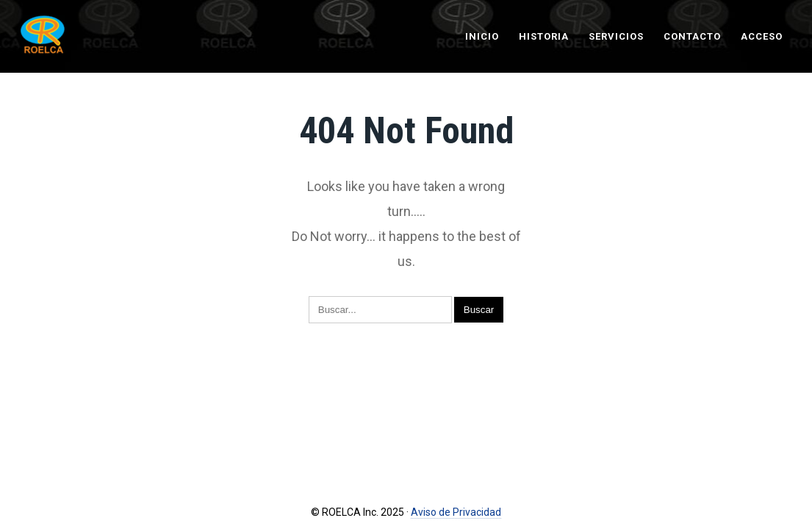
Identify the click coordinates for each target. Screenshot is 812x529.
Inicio (482, 36)
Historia (544, 36)
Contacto (692, 36)
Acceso (762, 36)
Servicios (616, 36)
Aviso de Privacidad (456, 512)
